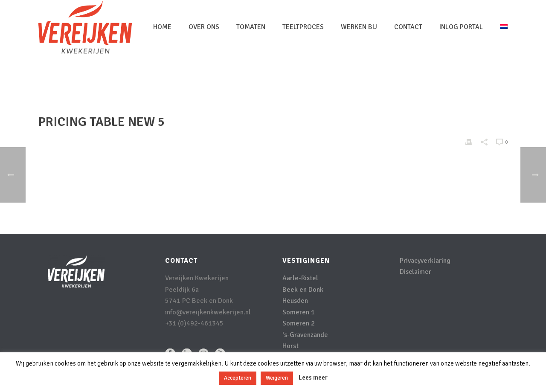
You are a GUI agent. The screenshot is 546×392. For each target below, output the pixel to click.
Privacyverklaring (425, 261)
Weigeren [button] (277, 378)
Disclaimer (415, 272)
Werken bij (359, 27)
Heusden (295, 301)
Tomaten (251, 27)
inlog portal (461, 27)
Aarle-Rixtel (300, 278)
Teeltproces (303, 27)
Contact (408, 27)
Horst (290, 346)
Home (162, 27)
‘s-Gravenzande (305, 335)
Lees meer (313, 377)
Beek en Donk (303, 290)
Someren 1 (299, 312)
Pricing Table (428, 84)
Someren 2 (299, 323)
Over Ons (204, 27)
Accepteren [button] (238, 378)
